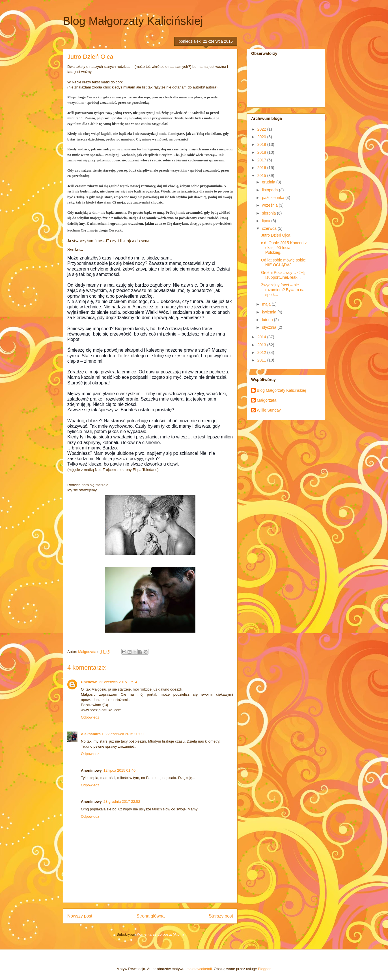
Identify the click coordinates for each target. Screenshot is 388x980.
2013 (262, 345)
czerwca (270, 228)
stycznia (270, 327)
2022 (262, 129)
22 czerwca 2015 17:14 (118, 682)
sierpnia (269, 213)
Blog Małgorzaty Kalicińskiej (133, 21)
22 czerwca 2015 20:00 (124, 734)
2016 (262, 168)
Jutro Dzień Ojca (276, 235)
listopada (270, 190)
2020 (262, 137)
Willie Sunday (269, 410)
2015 (262, 176)
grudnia (269, 182)
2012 (262, 352)
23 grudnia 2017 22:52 (122, 801)
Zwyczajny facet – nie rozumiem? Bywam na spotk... (283, 290)
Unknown (89, 682)
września (270, 205)
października (274, 198)
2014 (262, 337)
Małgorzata (267, 400)
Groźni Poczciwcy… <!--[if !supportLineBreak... (284, 275)
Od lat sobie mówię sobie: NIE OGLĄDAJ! (284, 262)
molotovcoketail (199, 969)
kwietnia (270, 312)
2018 (262, 152)
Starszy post (221, 916)
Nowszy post (80, 916)
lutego (268, 320)
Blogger (264, 969)
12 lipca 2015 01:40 (119, 770)
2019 (262, 144)
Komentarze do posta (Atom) (160, 934)
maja (267, 304)
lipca (267, 221)
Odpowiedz (90, 717)
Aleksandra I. (92, 734)
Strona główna (150, 916)
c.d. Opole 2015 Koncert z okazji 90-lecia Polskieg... (284, 248)
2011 (262, 360)
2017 (262, 160)
